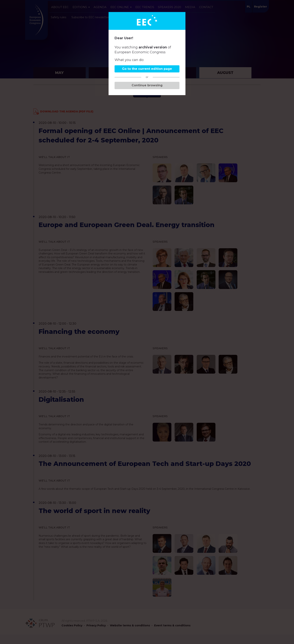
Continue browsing (147, 85)
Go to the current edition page (147, 69)
